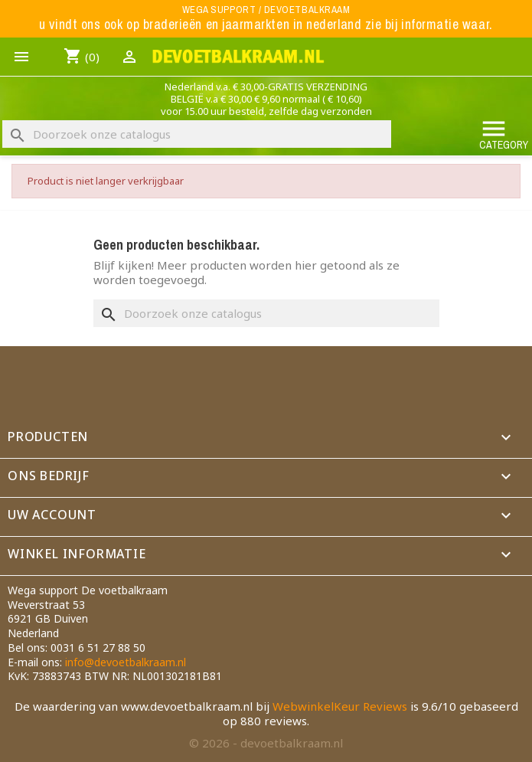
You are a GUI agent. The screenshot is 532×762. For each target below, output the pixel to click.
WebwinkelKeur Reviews (340, 706)
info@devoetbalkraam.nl (126, 662)
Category (504, 134)
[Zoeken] (197, 134)
